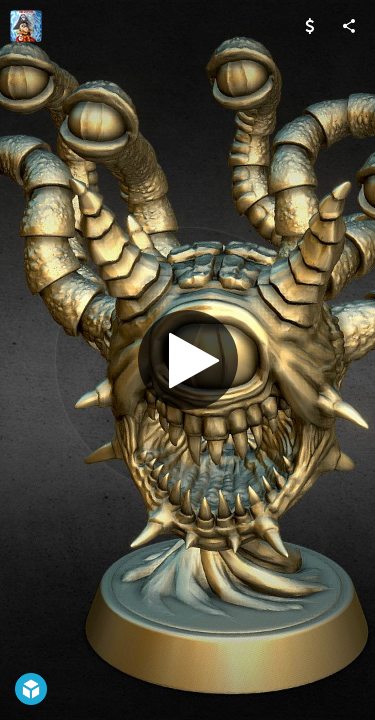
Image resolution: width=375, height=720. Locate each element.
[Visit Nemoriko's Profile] (26, 26)
